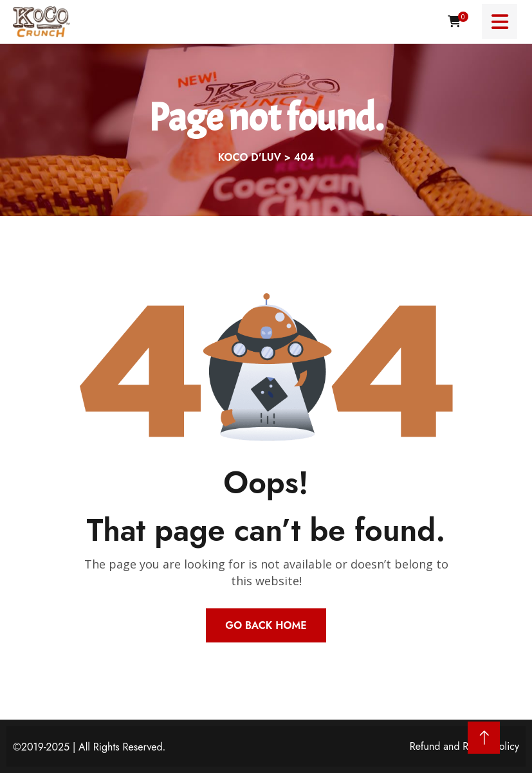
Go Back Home (266, 625)
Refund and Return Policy (464, 746)
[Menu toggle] (500, 22)
